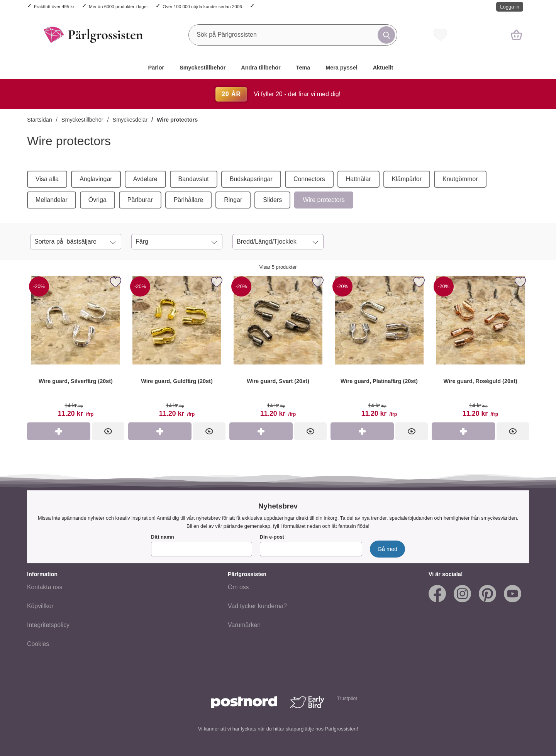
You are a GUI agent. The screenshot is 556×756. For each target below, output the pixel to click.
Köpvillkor (40, 606)
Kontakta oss (45, 587)
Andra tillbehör (261, 68)
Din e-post (272, 537)
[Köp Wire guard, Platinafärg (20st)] (362, 431)
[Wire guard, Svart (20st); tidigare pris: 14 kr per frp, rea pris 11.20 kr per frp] (278, 348)
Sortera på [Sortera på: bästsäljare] (65, 242)
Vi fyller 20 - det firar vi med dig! (278, 94)
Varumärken (244, 625)
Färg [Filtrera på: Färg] (142, 242)
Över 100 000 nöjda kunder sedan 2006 (202, 6)
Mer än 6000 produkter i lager (118, 6)
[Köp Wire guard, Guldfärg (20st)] (160, 431)
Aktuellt (383, 68)
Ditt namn (163, 537)
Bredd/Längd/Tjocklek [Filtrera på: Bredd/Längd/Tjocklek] (267, 242)
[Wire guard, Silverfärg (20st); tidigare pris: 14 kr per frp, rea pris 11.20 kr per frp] (76, 348)
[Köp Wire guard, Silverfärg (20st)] (59, 431)
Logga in (510, 7)
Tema (303, 68)
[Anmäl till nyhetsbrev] (387, 549)
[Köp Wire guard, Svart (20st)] (261, 431)
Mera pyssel (341, 68)
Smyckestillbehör (203, 68)
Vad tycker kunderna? (257, 606)
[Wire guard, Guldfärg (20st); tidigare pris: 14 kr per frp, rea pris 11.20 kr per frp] (177, 348)
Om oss (238, 587)
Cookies (38, 644)
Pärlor (156, 68)
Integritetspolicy (48, 625)
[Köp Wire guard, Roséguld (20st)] (463, 431)
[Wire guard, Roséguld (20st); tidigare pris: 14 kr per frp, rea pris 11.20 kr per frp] (480, 348)
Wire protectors (177, 120)
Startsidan (40, 120)
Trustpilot (347, 698)
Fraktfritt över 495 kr (54, 6)
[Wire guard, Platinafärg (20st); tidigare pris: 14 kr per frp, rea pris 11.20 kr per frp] (379, 348)
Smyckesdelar (130, 120)
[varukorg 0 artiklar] (516, 35)
